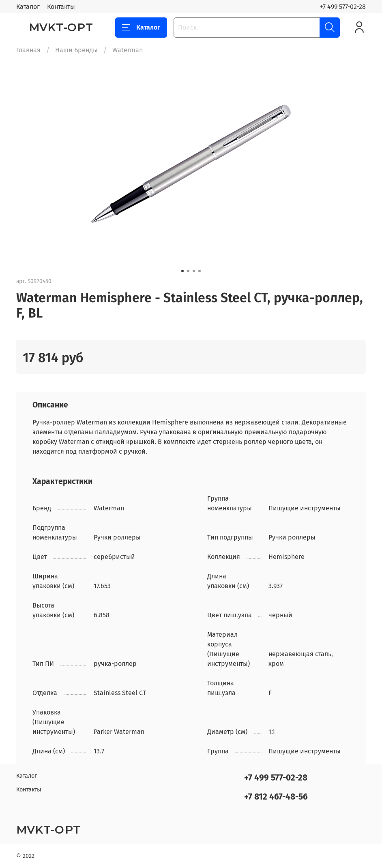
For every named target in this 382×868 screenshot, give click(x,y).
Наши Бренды (76, 50)
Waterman (128, 50)
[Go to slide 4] (200, 271)
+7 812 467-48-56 (276, 797)
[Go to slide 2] (188, 271)
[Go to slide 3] (194, 271)
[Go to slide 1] (182, 271)
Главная (28, 50)
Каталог (28, 7)
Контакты (61, 7)
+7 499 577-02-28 (343, 7)
